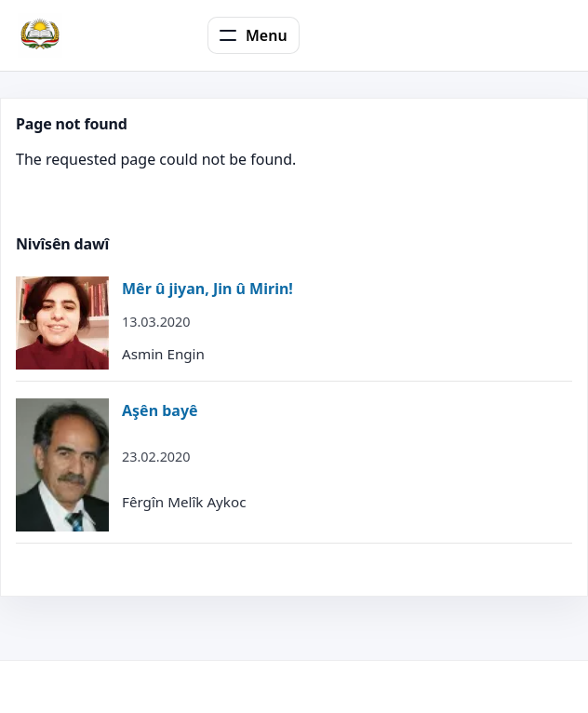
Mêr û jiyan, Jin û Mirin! (207, 289)
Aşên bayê (160, 410)
